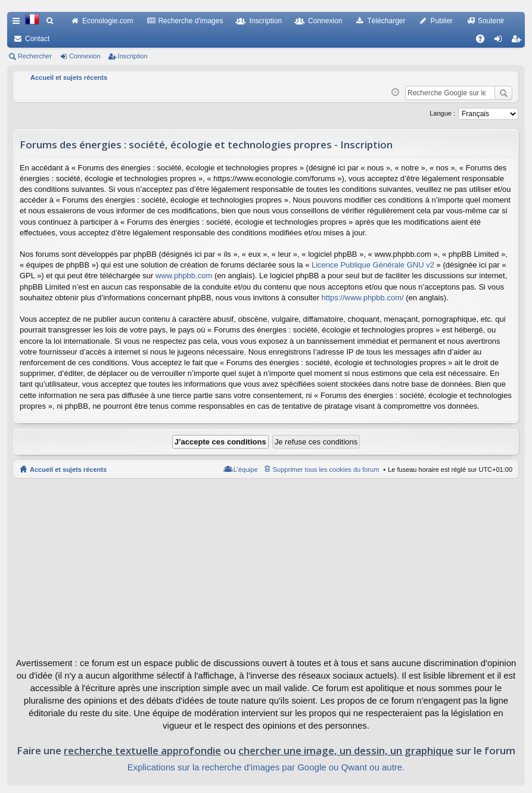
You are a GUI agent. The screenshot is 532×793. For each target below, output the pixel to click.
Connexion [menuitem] (501, 41)
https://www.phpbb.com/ (363, 298)
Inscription (265, 21)
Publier (442, 21)
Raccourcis (18, 23)
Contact (37, 39)
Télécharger (386, 21)
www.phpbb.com (184, 276)
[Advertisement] (266, 567)
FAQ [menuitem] (484, 41)
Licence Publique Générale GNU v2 (373, 265)
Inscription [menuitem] (519, 41)
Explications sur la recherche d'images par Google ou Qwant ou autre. (266, 767)
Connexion (325, 21)
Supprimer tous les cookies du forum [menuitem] (326, 469)
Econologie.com (108, 21)
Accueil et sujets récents (68, 469)
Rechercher (35, 56)
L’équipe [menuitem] (246, 469)
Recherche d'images (190, 21)
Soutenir (491, 21)
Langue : (442, 113)
